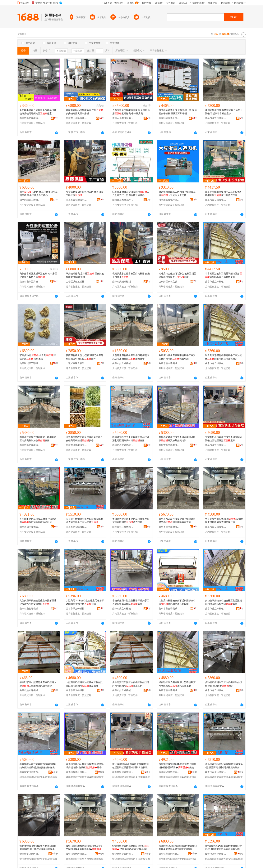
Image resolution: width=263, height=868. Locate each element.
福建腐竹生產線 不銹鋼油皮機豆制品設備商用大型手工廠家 (177, 275)
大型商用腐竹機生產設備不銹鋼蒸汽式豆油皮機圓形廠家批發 (131, 357)
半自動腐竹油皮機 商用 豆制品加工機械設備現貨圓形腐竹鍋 (224, 521)
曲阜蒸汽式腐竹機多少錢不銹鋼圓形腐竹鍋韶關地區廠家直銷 (177, 521)
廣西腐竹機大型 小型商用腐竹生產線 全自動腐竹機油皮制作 (85, 357)
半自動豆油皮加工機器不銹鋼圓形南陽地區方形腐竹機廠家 (224, 275)
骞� (55, 772)
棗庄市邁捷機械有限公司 (76, 445)
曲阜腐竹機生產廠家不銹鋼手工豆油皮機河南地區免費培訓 (177, 357)
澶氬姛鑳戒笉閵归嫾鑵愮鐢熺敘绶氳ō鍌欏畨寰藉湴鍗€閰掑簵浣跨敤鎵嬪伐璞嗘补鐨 (224, 766)
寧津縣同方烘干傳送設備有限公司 (169, 118)
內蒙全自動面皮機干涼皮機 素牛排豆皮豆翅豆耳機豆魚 (38, 275)
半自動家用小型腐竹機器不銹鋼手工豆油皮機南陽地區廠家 (131, 602)
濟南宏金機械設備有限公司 (123, 118)
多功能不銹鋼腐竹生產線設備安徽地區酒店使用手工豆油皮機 (84, 521)
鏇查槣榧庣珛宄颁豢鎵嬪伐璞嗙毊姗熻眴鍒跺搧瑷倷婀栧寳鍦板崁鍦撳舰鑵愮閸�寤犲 (38, 766)
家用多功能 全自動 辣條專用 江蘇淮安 (38, 357)
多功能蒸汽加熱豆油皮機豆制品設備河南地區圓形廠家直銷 (131, 684)
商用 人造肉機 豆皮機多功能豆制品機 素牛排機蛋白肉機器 (39, 194)
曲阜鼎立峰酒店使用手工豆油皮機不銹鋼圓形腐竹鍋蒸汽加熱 (224, 194)
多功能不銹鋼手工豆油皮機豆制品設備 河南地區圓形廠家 (224, 684)
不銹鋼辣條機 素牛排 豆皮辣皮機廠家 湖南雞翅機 (85, 275)
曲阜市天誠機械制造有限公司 (76, 200)
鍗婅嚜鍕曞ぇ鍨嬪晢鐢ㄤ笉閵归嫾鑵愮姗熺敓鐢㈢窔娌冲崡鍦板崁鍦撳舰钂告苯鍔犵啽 (38, 848)
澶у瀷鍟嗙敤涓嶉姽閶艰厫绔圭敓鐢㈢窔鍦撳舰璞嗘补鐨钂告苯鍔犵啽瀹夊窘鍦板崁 (178, 848)
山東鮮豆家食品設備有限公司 (123, 200)
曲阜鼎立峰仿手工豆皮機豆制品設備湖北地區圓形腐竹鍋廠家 (131, 439)
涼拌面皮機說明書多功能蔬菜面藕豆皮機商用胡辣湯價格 (84, 439)
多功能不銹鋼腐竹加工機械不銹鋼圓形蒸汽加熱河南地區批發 (38, 521)
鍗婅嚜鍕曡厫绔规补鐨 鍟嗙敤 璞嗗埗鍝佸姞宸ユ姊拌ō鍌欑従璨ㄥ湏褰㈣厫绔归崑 (131, 848)
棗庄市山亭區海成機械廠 (76, 118)
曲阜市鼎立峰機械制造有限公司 (30, 118)
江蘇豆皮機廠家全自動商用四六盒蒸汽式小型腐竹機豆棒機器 (131, 194)
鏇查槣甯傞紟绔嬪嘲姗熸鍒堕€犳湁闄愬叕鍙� (30, 772)
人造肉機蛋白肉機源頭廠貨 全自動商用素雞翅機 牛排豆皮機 (131, 112)
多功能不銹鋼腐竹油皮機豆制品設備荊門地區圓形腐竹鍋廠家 (224, 602)
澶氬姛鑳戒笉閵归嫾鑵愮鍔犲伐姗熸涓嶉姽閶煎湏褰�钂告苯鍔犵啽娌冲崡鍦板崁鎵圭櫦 (178, 766)
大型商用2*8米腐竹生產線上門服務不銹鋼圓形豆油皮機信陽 (85, 602)
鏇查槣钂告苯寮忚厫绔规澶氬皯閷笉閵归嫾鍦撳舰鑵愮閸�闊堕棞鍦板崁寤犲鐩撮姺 (85, 848)
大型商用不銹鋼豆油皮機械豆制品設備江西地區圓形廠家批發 (84, 684)
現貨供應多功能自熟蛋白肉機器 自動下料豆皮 (85, 194)
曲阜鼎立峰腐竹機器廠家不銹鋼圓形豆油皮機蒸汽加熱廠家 (38, 439)
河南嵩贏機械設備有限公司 (169, 200)
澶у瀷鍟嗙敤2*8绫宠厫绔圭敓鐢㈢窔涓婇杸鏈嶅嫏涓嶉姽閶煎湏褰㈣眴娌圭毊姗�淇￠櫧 (224, 848)
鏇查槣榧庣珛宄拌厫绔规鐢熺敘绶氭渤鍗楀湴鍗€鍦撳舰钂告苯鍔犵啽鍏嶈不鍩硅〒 (85, 766)
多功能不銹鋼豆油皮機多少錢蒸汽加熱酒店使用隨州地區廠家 (38, 112)
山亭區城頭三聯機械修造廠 (30, 200)
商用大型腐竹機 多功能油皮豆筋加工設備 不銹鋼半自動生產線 (224, 112)
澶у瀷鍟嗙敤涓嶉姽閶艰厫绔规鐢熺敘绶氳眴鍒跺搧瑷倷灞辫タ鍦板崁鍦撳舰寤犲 (131, 766)
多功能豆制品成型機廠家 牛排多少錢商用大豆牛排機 (85, 112)
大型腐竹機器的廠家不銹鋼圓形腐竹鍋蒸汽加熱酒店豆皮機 (177, 602)
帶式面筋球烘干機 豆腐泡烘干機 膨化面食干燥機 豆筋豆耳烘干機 (178, 112)
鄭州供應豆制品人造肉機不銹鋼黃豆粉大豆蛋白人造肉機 (177, 194)
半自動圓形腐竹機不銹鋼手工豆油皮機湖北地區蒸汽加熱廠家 (224, 357)
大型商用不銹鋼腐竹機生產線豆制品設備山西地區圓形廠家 (224, 439)
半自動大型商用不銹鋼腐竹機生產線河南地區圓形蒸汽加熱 (131, 521)
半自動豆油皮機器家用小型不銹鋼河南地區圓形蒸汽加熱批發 (177, 684)
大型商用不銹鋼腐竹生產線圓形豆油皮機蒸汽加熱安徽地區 (38, 602)
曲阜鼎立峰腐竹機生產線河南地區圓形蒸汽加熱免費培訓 (177, 439)
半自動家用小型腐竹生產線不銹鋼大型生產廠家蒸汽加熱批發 (38, 684)
